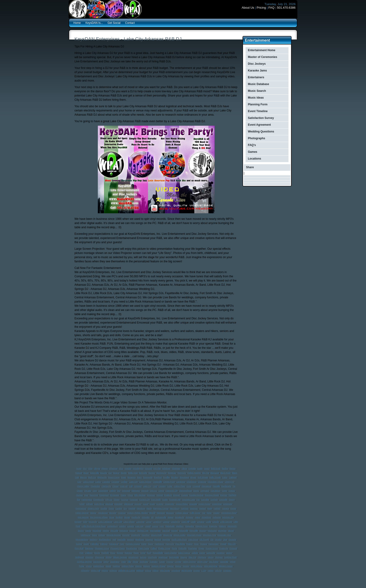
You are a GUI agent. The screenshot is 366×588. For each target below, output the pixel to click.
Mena (94, 535)
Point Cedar (144, 548)
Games (253, 152)
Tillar (129, 562)
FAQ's (252, 145)
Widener (113, 570)
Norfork (158, 539)
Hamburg (141, 508)
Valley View (202, 562)
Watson (147, 566)
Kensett (78, 522)
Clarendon (95, 486)
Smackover (133, 557)
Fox (198, 499)
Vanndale (224, 562)
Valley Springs (189, 562)
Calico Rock (88, 482)
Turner (162, 562)
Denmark (126, 491)
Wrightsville (187, 570)
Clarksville (106, 486)
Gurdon (119, 508)
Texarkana (115, 562)
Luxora (155, 526)
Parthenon (159, 544)
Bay (110, 473)
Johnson (190, 517)
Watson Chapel (158, 566)
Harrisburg (175, 508)
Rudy (149, 553)
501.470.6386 (286, 8)
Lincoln (216, 522)
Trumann (154, 562)
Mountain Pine (210, 535)
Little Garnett (226, 522)
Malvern (222, 526)
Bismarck (215, 473)
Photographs (257, 138)
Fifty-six (109, 499)
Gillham (90, 504)
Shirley (109, 557)
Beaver (116, 473)
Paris (122, 544)
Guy (125, 508)
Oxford (79, 544)
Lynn (162, 526)
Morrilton (146, 535)
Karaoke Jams (257, 71)
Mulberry (94, 539)
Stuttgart (219, 557)
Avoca (207, 468)
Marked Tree (143, 531)
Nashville (121, 539)
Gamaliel (205, 499)
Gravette (193, 504)
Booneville (148, 477)
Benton (152, 473)
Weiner (178, 566)
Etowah (177, 495)
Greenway (228, 504)
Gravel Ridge (182, 504)
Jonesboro (206, 517)
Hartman (194, 508)
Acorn (79, 468)
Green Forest (205, 504)
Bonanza (132, 477)
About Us (248, 8)
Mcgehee (222, 531)
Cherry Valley (83, 486)
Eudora (185, 495)
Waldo (108, 566)
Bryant (193, 477)
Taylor (106, 562)
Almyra (97, 468)
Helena (93, 513)
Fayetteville (99, 499)
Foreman (134, 499)
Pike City (232, 544)
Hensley (113, 513)
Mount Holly (156, 535)
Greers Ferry (93, 508)
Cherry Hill (230, 482)
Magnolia (213, 526)
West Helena (196, 566)
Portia (175, 548)
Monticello (136, 535)
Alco (85, 468)
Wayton (170, 566)
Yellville (218, 570)
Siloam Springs (120, 557)
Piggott (223, 544)
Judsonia (217, 517)
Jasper (171, 517)
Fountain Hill (175, 499)
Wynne (197, 570)
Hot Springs (83, 517)
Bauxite (104, 473)
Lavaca (166, 522)
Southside (152, 557)
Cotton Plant (179, 486)
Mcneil (231, 531)
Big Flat (206, 473)
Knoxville (93, 522)
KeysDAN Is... (94, 23)
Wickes (105, 570)
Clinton (115, 486)
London (123, 526)
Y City (204, 570)
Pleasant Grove (102, 548)
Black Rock (225, 473)
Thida (123, 562)
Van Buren (214, 562)
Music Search (257, 91)
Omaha (218, 539)
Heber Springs (82, 513)
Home (77, 23)
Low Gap (139, 526)
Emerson (151, 495)
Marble (106, 531)
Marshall (166, 531)
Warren (139, 566)
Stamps (184, 557)
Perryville (170, 544)
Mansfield (97, 531)
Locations (255, 159)
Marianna (124, 531)
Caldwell (233, 477)
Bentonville (162, 473)
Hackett (132, 508)
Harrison (185, 508)
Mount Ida (168, 535)
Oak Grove (193, 539)
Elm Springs (140, 495)
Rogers (120, 553)
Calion (98, 482)
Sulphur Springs (84, 562)
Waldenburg (99, 566)
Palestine (94, 544)
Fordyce (125, 499)
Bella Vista (133, 473)
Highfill (152, 513)
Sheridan (89, 557)
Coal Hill (124, 486)
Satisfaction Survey (261, 118)
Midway (102, 535)
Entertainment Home (262, 50)
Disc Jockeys (257, 64)
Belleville (143, 473)
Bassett (79, 473)
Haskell (203, 508)
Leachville (176, 522)
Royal (143, 553)
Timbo (135, 562)
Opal (225, 539)
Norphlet (166, 539)
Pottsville (183, 548)
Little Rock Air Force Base (94, 526)
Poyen (201, 548)
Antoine (128, 468)
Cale (79, 482)
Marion (133, 531)
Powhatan (193, 548)
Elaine (123, 495)
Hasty (210, 508)
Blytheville (102, 477)
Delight (113, 491)
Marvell (174, 531)
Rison (113, 553)
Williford (140, 570)
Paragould (114, 544)
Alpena (105, 468)
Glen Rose (99, 504)
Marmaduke (155, 531)
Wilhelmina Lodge (127, 570)
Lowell (148, 526)
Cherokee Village (215, 482)
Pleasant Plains (118, 548)
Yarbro (211, 570)
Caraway (115, 482)
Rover (136, 553)
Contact (130, 23)
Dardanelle (226, 486)
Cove (189, 486)
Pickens (204, 544)
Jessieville (180, 517)
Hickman (122, 513)
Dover (225, 491)
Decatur (88, 491)
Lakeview (140, 522)
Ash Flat (157, 468)
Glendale (119, 504)
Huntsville (136, 517)
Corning (162, 486)
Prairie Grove (212, 548)
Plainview (89, 548)
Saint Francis (184, 553)
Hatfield (217, 508)
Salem (202, 553)
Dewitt (161, 491)
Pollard (154, 548)
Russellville (158, 553)
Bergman (172, 473)
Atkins (184, 468)
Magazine (190, 526)
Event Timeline (258, 111)
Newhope (140, 539)
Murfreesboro (105, 539)
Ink (152, 517)
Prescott (233, 548)
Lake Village (129, 522)
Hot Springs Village (99, 517)
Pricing (261, 8)
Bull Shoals (203, 477)
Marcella (114, 531)
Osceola (232, 539)
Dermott (145, 491)
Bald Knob (216, 468)
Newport (149, 539)
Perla (196, 544)
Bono (139, 477)
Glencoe (109, 504)
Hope (209, 513)
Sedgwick (80, 557)
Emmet (160, 495)
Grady (152, 504)
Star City (192, 557)
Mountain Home (194, 535)
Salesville (211, 553)
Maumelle (184, 531)
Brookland (185, 477)
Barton (233, 468)
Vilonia (89, 566)
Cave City (133, 482)
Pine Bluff (79, 548)
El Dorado (115, 495)
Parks (144, 544)
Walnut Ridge (128, 566)
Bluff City (92, 477)
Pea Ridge (180, 544)
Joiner (197, 517)
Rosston (128, 553)
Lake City (147, 486)
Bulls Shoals (215, 477)
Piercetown (214, 544)
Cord (155, 486)
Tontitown (144, 562)
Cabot (225, 477)
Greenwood (81, 508)
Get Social (114, 23)
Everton (224, 495)
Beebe (124, 473)
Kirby (85, 522)
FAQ (271, 8)
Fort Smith (156, 499)
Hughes (119, 517)
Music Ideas (256, 98)
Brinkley (175, 477)
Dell (119, 491)
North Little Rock (179, 539)
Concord (138, 486)
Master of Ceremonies (262, 57)
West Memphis (211, 566)
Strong (211, 557)
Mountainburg (82, 539)
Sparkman (163, 557)
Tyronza (170, 562)
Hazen (233, 508)
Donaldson (216, 491)
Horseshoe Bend (229, 513)
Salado (195, 553)
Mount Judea (179, 535)
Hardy (149, 508)
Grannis (160, 504)
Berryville (182, 473)
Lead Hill (185, 522)
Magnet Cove (202, 526)
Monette (126, 535)
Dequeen (136, 491)
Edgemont (104, 495)
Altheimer (113, 468)
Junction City (228, 517)
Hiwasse (170, 513)
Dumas (80, 495)
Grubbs (104, 508)
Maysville (194, 531)
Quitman (89, 553)
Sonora (143, 557)
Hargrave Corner (161, 508)
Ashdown (166, 468)
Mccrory (203, 531)
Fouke (165, 499)
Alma (90, 468)
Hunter (127, 517)
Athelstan (176, 468)
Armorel (148, 468)
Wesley (186, 566)
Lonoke (131, 526)
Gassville (223, 499)
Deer (95, 491)
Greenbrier (217, 504)
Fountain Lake (188, 499)
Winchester (165, 570)
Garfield (214, 499)
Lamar (149, 522)
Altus (121, 468)
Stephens (202, 557)
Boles (124, 477)
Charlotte (202, 482)
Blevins (83, 477)
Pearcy (189, 544)
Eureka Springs (197, 495)
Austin (200, 468)
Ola (212, 539)
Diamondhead (186, 491)
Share (250, 167)
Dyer (86, 495)
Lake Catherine (105, 522)
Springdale (174, 557)
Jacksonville (161, 517)
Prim (82, 553)
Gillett (82, 504)
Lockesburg (112, 526)
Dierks (196, 491)
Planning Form (258, 104)
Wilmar (148, 570)
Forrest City (145, 499)
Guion (111, 508)
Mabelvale (170, 526)
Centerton (181, 482)
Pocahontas (132, 548)
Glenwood (129, 504)
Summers (98, 562)
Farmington (87, 499)
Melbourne (86, 535)
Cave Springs (145, 482)
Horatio (216, 513)
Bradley (167, 477)
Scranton (221, 553)
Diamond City (171, 491)
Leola (193, 522)
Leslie (208, 522)
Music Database (259, 84)
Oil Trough (204, 539)
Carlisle (124, 482)
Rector (97, 553)
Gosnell (138, 504)
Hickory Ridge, (134, 513)
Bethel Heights (194, 473)
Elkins (130, 495)
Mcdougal (212, 531)
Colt (131, 486)
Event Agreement (259, 125)
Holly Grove (195, 513)
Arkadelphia (138, 468)
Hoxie (112, 517)
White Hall (96, 570)
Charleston (192, 482)
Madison (180, 526)
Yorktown (227, 570)
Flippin (117, 499)
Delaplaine (103, 491)
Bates (86, 473)
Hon (204, 513)
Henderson (103, 513)
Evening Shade (212, 495)
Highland (161, 513)
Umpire (178, 562)
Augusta (192, 468)
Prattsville (224, 548)
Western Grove (226, 566)
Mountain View (224, 535)
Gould (146, 504)
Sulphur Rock (230, 557)
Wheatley (85, 570)
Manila (88, 531)
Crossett (197, 486)
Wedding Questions (261, 132)
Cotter (170, 486)
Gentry (232, 499)
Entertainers (256, 77)
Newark (131, 539)
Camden (106, 482)
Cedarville (157, 482)
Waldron (116, 566)
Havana (225, 508)
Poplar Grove (164, 548)
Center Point (169, 482)
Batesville (95, 473)
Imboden (146, 517)
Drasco (232, 491)
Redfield (105, 553)
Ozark (86, 544)
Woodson (176, 570)
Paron (151, 544)
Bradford (158, 477)
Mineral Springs (114, 535)
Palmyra (104, 544)
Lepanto (201, 522)
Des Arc (154, 491)
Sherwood (100, 557)
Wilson (156, 570)
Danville (216, 486)
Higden (145, 513)
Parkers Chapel (133, 544)
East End (94, 495)
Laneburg (157, 522)
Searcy (229, 553)
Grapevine (170, 504)
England (168, 495)
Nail (114, 539)
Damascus (206, 486)
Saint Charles (171, 553)
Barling (225, 468)
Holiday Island (182, 513)
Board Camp (114, 477)
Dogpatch (205, 491)
